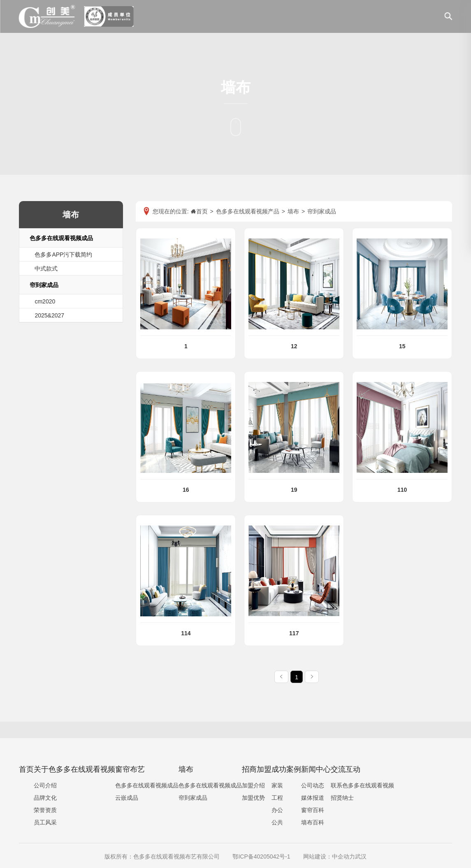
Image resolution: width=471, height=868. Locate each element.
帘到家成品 (44, 285)
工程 (277, 798)
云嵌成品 (127, 798)
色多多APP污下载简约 (63, 255)
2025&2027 (49, 315)
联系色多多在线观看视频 (362, 785)
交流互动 (346, 769)
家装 (277, 785)
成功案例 (286, 769)
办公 (277, 810)
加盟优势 (253, 798)
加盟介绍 (253, 785)
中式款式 (46, 269)
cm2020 (45, 301)
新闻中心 (316, 769)
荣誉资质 (45, 810)
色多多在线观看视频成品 (61, 238)
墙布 (186, 769)
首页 (26, 769)
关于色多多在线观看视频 (74, 769)
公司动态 (313, 785)
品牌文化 (45, 798)
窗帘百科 (313, 810)
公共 (277, 822)
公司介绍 (45, 785)
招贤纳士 (342, 798)
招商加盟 (257, 769)
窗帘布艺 (130, 769)
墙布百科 (313, 822)
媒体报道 (313, 798)
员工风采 (45, 822)
